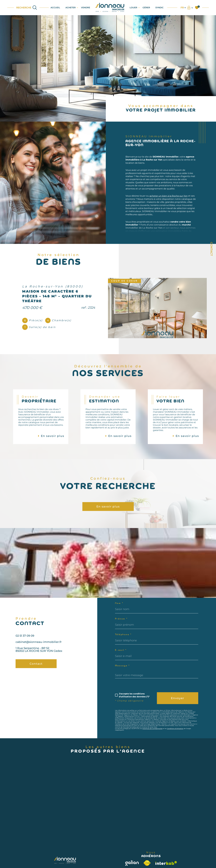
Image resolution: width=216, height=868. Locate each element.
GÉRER (146, 8)
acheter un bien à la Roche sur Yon (169, 202)
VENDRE (86, 8)
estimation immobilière (168, 237)
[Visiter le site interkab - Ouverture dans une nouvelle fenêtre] (166, 863)
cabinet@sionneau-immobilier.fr (39, 648)
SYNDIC (159, 8)
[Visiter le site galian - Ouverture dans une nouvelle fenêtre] (132, 863)
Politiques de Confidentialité (152, 729)
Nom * (119, 603)
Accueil (55, 8)
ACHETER (71, 8)
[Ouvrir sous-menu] (77, 7)
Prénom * (121, 619)
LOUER (133, 8)
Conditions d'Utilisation (175, 729)
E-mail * (121, 650)
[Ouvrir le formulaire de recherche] (27, 8)
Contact (211, 249)
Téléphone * (123, 635)
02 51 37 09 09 (25, 642)
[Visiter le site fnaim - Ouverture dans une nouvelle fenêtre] (147, 863)
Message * (122, 666)
